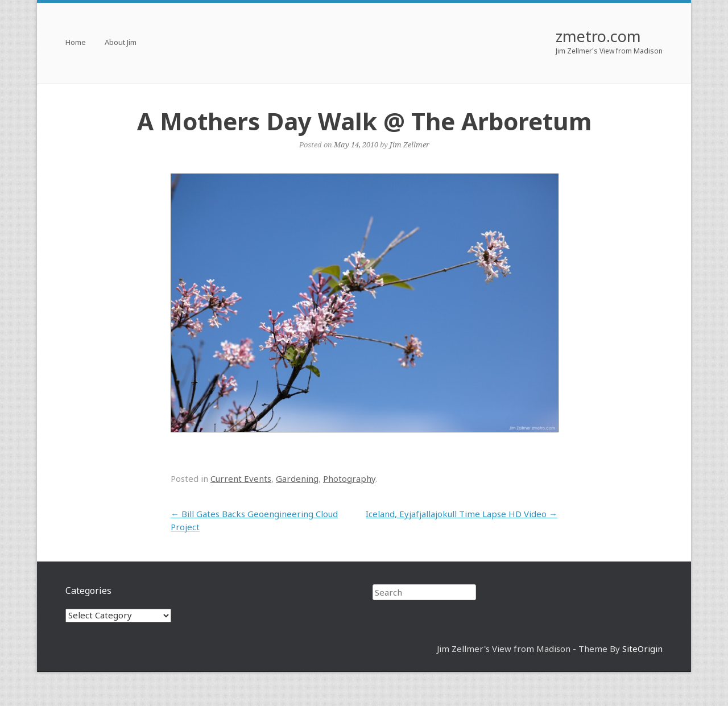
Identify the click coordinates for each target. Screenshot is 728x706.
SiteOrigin (642, 649)
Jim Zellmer (409, 144)
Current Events (241, 478)
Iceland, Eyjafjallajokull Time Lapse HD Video (462, 514)
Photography (349, 478)
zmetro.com (598, 36)
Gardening (297, 478)
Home (76, 43)
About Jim (121, 43)
